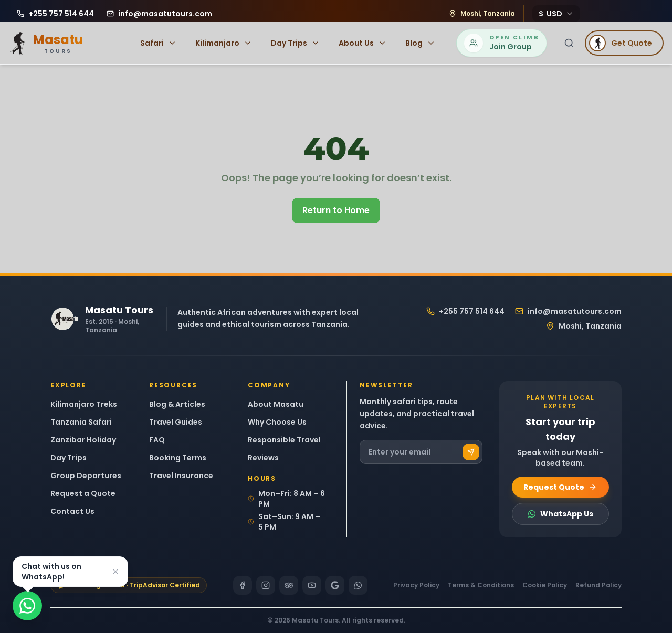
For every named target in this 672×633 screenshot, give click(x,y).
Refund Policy (598, 585)
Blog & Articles (177, 404)
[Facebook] (243, 585)
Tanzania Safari (81, 422)
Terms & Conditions (481, 585)
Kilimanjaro (224, 43)
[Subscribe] (471, 452)
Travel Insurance (181, 476)
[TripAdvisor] (289, 585)
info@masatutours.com (568, 311)
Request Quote (560, 487)
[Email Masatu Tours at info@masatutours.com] (159, 14)
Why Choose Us (277, 422)
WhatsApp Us (560, 514)
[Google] (335, 585)
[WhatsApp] (358, 585)
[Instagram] (266, 585)
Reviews (263, 458)
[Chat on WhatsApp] (27, 606)
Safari (158, 43)
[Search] (569, 43)
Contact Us (72, 511)
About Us (363, 43)
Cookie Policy (545, 585)
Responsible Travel (284, 440)
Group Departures (86, 476)
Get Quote (621, 43)
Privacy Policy (416, 585)
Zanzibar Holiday (83, 440)
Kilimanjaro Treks (84, 404)
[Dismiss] (115, 572)
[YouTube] (312, 585)
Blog (420, 43)
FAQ (157, 440)
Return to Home (336, 210)
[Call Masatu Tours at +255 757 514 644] (55, 14)
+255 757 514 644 (465, 311)
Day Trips (295, 43)
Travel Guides (176, 422)
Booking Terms (178, 458)
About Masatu (276, 404)
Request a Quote (83, 493)
